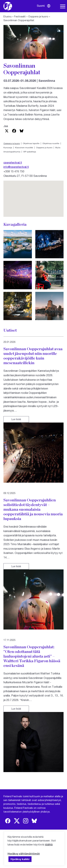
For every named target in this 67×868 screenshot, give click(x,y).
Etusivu (7, 16)
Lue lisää (16, 419)
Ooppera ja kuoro (38, 16)
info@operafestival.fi (16, 167)
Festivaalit (20, 16)
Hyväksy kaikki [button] (20, 859)
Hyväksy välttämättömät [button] (24, 854)
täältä (49, 844)
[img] (8, 821)
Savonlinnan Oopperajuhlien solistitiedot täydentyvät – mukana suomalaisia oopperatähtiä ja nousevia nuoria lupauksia (33, 509)
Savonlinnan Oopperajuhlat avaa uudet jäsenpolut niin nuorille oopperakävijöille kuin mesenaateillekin (33, 356)
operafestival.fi (13, 162)
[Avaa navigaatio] (63, 7)
